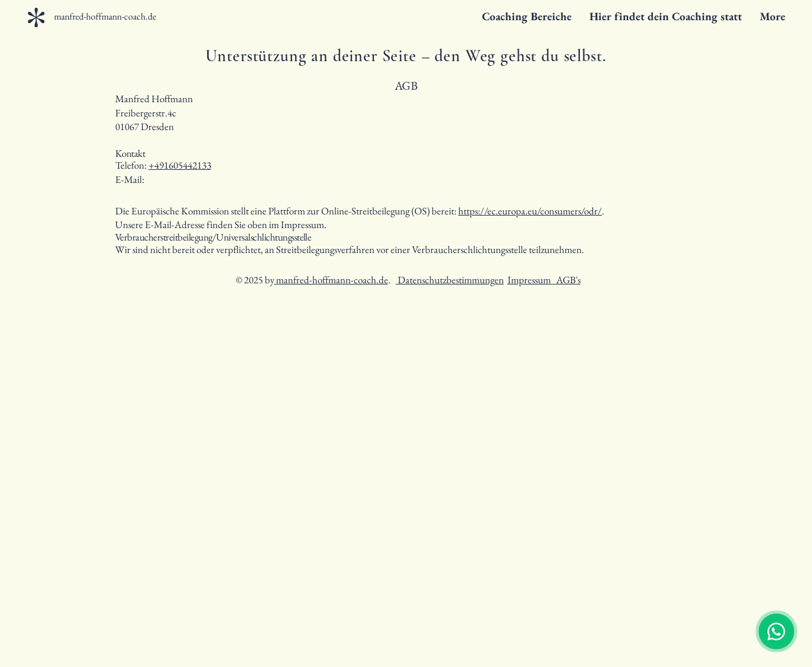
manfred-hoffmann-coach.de (331, 280)
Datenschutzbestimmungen (450, 280)
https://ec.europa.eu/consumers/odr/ (530, 211)
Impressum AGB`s (544, 280)
